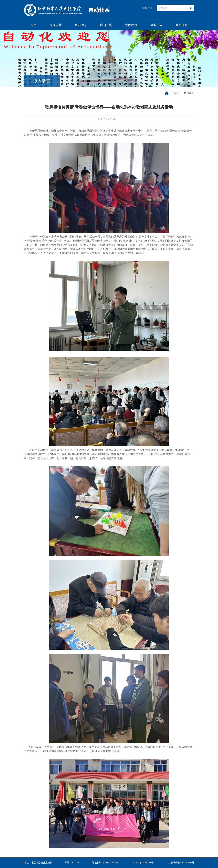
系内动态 (81, 25)
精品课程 (182, 25)
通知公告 (106, 25)
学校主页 (147, 8)
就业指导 (156, 25)
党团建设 (131, 25)
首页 (33, 25)
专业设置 (56, 25)
